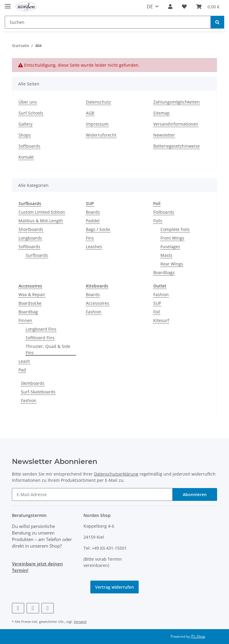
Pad (22, 370)
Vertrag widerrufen (114, 587)
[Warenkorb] (208, 7)
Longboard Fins (41, 329)
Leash (24, 361)
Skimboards (33, 383)
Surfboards (37, 255)
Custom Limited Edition (42, 212)
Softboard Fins (40, 338)
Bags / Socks (98, 229)
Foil (157, 312)
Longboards (30, 238)
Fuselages (170, 247)
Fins (90, 238)
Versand (80, 622)
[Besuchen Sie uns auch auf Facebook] (18, 608)
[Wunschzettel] (184, 7)
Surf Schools (31, 113)
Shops (25, 135)
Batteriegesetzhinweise (177, 146)
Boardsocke (30, 303)
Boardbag (28, 312)
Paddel (93, 221)
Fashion (94, 312)
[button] (170, 7)
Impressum (97, 124)
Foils (158, 221)
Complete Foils (175, 229)
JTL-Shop (198, 636)
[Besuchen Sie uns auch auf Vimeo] (33, 608)
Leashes (94, 247)
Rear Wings (172, 264)
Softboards (29, 146)
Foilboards (164, 212)
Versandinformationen (176, 124)
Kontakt (26, 157)
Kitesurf (161, 320)
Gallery (25, 124)
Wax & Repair (32, 294)
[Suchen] (108, 22)
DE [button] (150, 7)
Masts (166, 255)
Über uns (28, 102)
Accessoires (98, 303)
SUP (157, 303)
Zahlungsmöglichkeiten (177, 102)
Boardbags (164, 272)
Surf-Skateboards (38, 392)
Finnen (25, 320)
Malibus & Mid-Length (41, 221)
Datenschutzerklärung (116, 474)
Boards (93, 212)
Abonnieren (195, 494)
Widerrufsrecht (101, 135)
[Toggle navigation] (8, 4)
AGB (90, 113)
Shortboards (31, 229)
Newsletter (164, 135)
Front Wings (172, 238)
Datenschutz (98, 102)
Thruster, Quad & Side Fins (48, 349)
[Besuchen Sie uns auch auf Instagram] (48, 608)
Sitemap (161, 113)
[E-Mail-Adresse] (92, 494)
